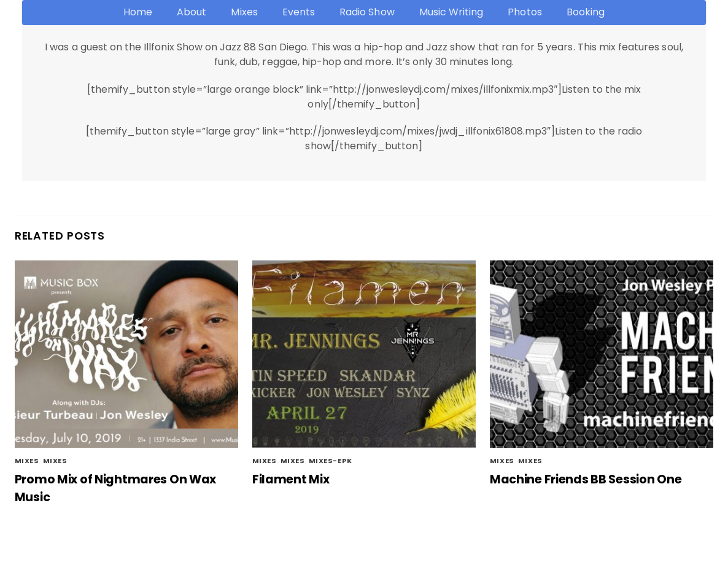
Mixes (244, 12)
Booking (586, 12)
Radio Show (367, 12)
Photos (525, 12)
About (192, 12)
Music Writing (451, 12)
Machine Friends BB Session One (586, 479)
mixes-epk (331, 461)
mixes (55, 461)
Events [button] (299, 12)
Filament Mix (291, 479)
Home (138, 12)
